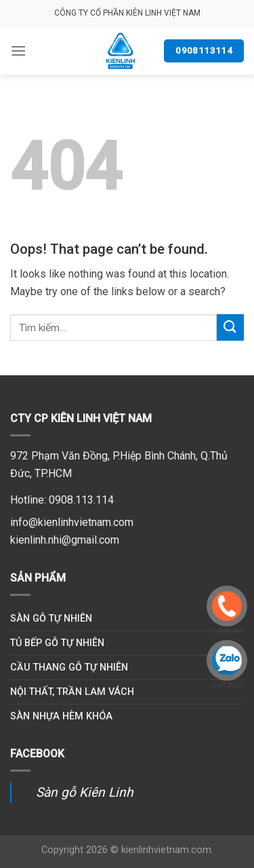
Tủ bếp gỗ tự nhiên (57, 643)
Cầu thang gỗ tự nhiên (69, 667)
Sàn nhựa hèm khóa (61, 716)
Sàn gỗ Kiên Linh (85, 792)
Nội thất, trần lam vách (72, 692)
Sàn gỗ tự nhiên (51, 619)
